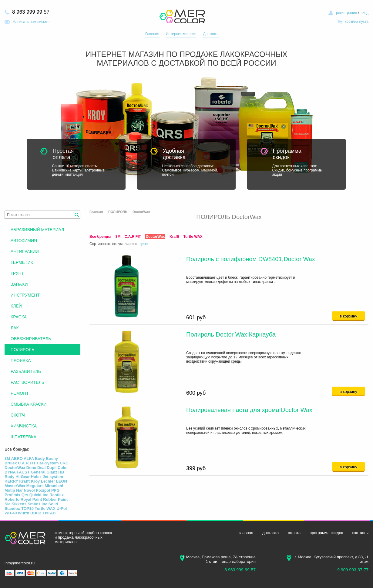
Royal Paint (31, 499)
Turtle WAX (193, 237)
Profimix (12, 495)
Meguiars (35, 486)
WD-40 (11, 513)
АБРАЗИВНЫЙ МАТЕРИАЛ (37, 230)
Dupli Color (57, 468)
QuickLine (39, 495)
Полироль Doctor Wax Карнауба (231, 334)
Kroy (35, 481)
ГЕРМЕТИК (22, 262)
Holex (36, 477)
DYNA (10, 472)
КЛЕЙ (16, 306)
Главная (152, 34)
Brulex (11, 463)
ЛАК (15, 328)
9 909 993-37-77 (353, 570)
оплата (294, 533)
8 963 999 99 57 (31, 12)
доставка (271, 533)
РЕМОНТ (20, 393)
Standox (12, 508)
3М (118, 237)
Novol (29, 490)
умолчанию (128, 244)
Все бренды (100, 237)
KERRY (11, 481)
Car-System (48, 463)
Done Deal (36, 468)
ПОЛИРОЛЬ (118, 212)
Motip (10, 490)
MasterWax (15, 486)
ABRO (17, 458)
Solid (53, 504)
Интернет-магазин (181, 34)
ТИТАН (49, 513)
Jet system (53, 477)
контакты (360, 533)
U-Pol (62, 508)
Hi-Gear (23, 477)
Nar (19, 490)
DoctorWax (141, 212)
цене (144, 244)
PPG (55, 490)
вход (365, 13)
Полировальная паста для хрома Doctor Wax (249, 410)
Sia (8, 504)
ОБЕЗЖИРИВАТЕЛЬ (31, 339)
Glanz (52, 472)
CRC (64, 463)
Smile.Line (37, 504)
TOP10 (27, 508)
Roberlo (12, 499)
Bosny (52, 458)
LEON (62, 481)
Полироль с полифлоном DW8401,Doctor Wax (251, 259)
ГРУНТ (17, 273)
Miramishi (54, 486)
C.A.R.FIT (133, 237)
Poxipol (43, 490)
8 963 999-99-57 (240, 570)
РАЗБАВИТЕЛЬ (26, 371)
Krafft (174, 237)
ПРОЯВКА (21, 360)
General (38, 472)
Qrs (25, 495)
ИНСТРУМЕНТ (25, 295)
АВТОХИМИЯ (24, 241)
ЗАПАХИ (19, 284)
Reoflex (57, 495)
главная (246, 533)
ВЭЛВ (36, 513)
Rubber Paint (55, 499)
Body (40, 458)
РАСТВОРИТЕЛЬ (27, 382)
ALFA (29, 458)
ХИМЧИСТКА (24, 426)
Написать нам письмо (31, 22)
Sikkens (19, 504)
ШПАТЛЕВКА (24, 437)
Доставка (211, 34)
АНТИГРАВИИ (25, 251)
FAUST (23, 472)
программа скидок (326, 533)
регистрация (346, 13)
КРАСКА (19, 317)
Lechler (48, 481)
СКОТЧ (18, 415)
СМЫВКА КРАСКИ (29, 404)
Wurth (24, 513)
